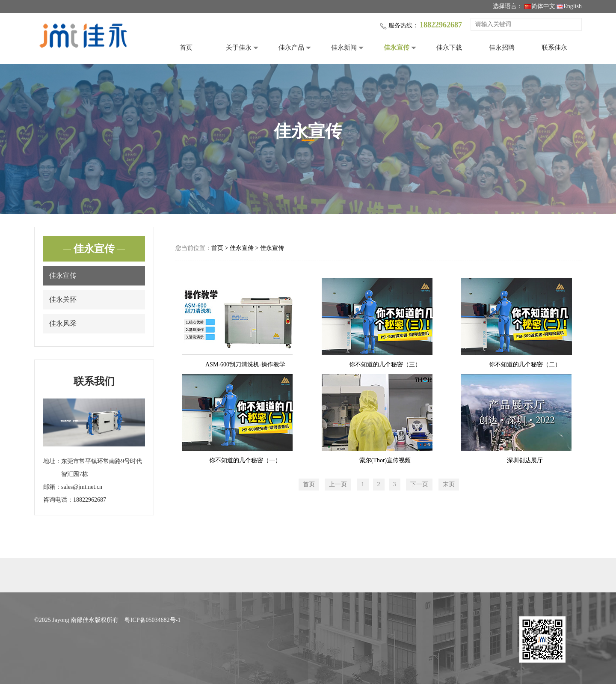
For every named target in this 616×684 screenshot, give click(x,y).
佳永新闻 (344, 48)
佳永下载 (449, 48)
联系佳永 (554, 48)
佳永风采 (63, 323)
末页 (449, 484)
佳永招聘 (502, 48)
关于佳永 (239, 48)
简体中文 (540, 6)
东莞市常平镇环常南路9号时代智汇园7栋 (102, 468)
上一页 (338, 484)
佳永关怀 (63, 299)
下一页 (419, 484)
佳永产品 (291, 48)
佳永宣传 (397, 48)
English (569, 6)
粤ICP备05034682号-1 (153, 620)
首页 (186, 48)
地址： (52, 461)
